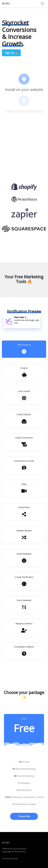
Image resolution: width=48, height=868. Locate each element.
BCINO (6, 3)
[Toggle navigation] (42, 4)
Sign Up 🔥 (11, 53)
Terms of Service (10, 858)
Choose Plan (24, 816)
